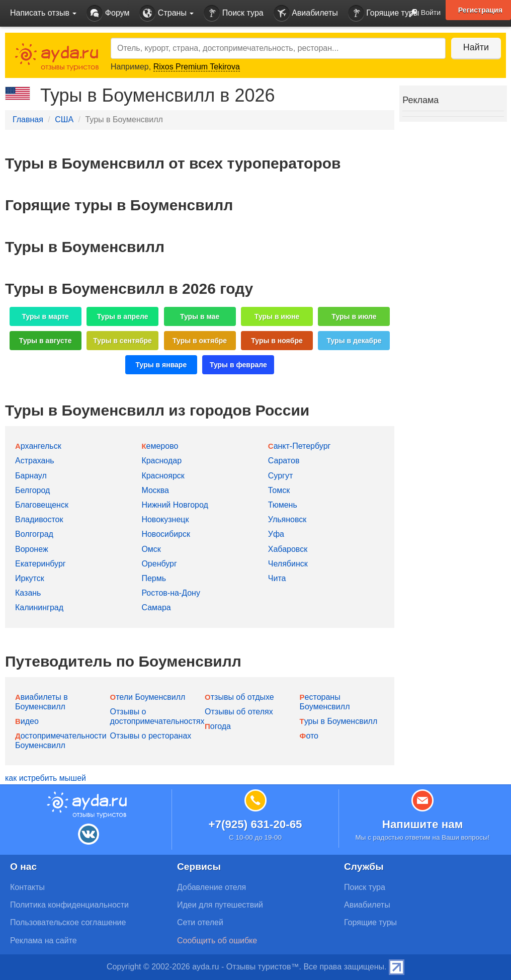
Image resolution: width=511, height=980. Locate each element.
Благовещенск (42, 505)
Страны (166, 13)
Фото (309, 736)
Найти (476, 47)
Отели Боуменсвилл (148, 697)
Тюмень (283, 505)
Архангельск (38, 446)
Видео (27, 721)
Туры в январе (161, 365)
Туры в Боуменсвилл (339, 721)
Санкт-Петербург (300, 446)
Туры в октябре (200, 341)
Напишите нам (423, 824)
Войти (422, 13)
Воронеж (32, 549)
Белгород (32, 490)
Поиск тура (233, 13)
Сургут (280, 476)
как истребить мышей (46, 778)
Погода (218, 726)
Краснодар (161, 461)
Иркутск (30, 578)
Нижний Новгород (175, 505)
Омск (151, 549)
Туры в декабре (354, 341)
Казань (28, 593)
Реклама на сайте (44, 941)
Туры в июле (354, 316)
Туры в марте (45, 316)
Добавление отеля (211, 887)
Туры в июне (277, 316)
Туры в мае (200, 316)
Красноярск (163, 476)
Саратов (284, 461)
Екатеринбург (40, 564)
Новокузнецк (165, 519)
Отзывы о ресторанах (151, 736)
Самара (156, 607)
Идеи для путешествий (220, 905)
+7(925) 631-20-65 (255, 824)
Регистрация (480, 10)
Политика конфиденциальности (69, 905)
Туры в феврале (238, 365)
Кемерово (160, 446)
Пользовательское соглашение (68, 922)
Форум (108, 13)
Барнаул (31, 476)
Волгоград (34, 534)
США (64, 119)
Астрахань (35, 461)
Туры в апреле (123, 316)
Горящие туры (384, 13)
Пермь (154, 578)
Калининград (39, 607)
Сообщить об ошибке (217, 941)
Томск (279, 490)
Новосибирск (166, 534)
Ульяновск (287, 519)
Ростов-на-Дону (171, 593)
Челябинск (288, 564)
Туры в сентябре (122, 341)
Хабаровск (288, 549)
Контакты (27, 887)
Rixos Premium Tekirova (197, 67)
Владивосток (39, 519)
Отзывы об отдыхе (239, 697)
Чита (277, 578)
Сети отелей (200, 922)
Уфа (276, 534)
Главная (28, 119)
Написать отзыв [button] (43, 13)
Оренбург (159, 564)
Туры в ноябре (277, 341)
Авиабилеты (306, 13)
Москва (155, 490)
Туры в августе (46, 341)
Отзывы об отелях (239, 712)
